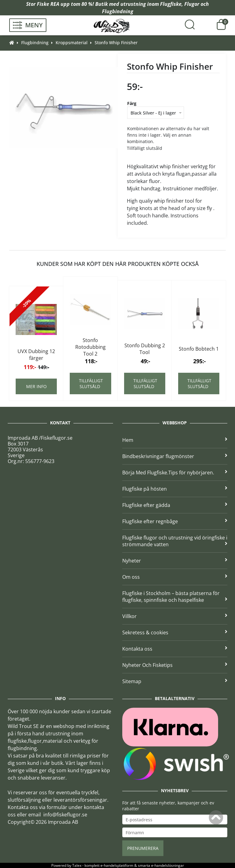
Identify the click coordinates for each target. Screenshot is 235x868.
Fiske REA (48, 4)
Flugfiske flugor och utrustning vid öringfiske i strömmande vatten (175, 541)
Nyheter (175, 561)
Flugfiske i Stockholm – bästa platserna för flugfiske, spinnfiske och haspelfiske (175, 597)
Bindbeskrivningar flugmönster (175, 456)
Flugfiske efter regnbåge (175, 521)
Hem (175, 440)
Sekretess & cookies (175, 633)
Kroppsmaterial (72, 43)
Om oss (175, 577)
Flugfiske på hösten (175, 489)
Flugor (192, 4)
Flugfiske (171, 4)
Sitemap (175, 681)
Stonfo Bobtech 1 (199, 349)
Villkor (175, 616)
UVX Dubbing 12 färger (36, 355)
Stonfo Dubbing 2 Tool (145, 349)
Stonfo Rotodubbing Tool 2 (90, 347)
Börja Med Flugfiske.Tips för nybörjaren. (175, 473)
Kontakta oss (175, 649)
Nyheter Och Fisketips (175, 665)
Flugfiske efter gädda (175, 505)
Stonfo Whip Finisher (116, 43)
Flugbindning (118, 11)
